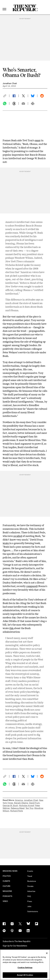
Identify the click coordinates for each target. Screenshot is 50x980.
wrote (6, 543)
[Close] (47, 953)
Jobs (29, 906)
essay (38, 140)
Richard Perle (17, 811)
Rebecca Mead (18, 808)
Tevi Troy (29, 808)
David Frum (34, 803)
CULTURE (7, 886)
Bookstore (32, 881)
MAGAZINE (7, 891)
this (12, 628)
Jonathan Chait (10, 83)
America (19, 800)
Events (30, 871)
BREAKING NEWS (10, 871)
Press (30, 901)
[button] (6, 96)
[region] (25, 965)
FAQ (29, 896)
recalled (18, 536)
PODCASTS (8, 896)
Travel (30, 876)
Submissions (33, 911)
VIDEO (5, 901)
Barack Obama (21, 803)
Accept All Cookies (25, 975)
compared (32, 586)
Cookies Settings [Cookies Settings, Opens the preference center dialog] (25, 968)
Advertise (31, 891)
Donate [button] (30, 886)
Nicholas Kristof (27, 805)
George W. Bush (10, 805)
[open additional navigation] (5, 6)
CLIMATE (6, 881)
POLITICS (7, 876)
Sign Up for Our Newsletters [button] (15, 946)
